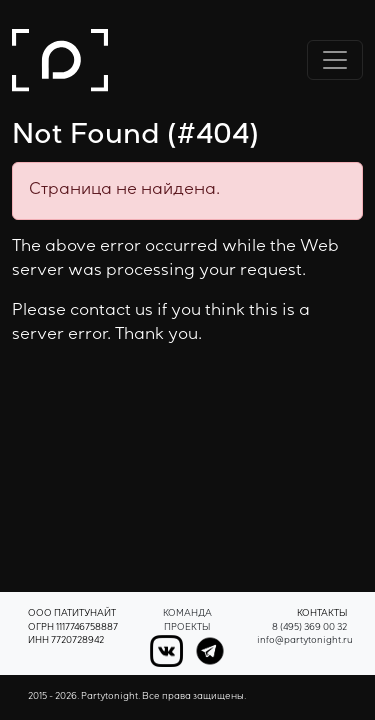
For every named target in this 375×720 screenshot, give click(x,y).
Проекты (187, 628)
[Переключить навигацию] (335, 60)
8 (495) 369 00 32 (309, 628)
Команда (187, 614)
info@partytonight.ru (305, 641)
